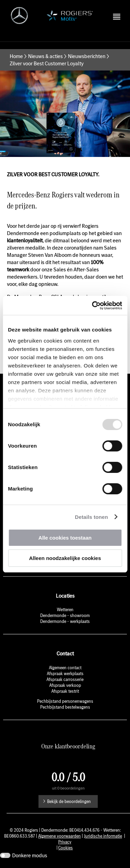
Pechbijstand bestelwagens (65, 707)
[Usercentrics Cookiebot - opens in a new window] (93, 306)
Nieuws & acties (45, 56)
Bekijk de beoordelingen (69, 801)
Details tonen (91, 517)
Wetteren (65, 610)
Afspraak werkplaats (65, 674)
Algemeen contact (65, 668)
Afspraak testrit (65, 691)
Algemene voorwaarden (59, 836)
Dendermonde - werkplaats (65, 621)
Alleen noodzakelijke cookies (65, 558)
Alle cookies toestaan (65, 538)
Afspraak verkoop (65, 685)
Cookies (66, 848)
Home (16, 56)
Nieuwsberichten (87, 56)
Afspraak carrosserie (65, 679)
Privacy (65, 842)
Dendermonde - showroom (65, 615)
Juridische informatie (103, 836)
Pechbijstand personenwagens (65, 701)
